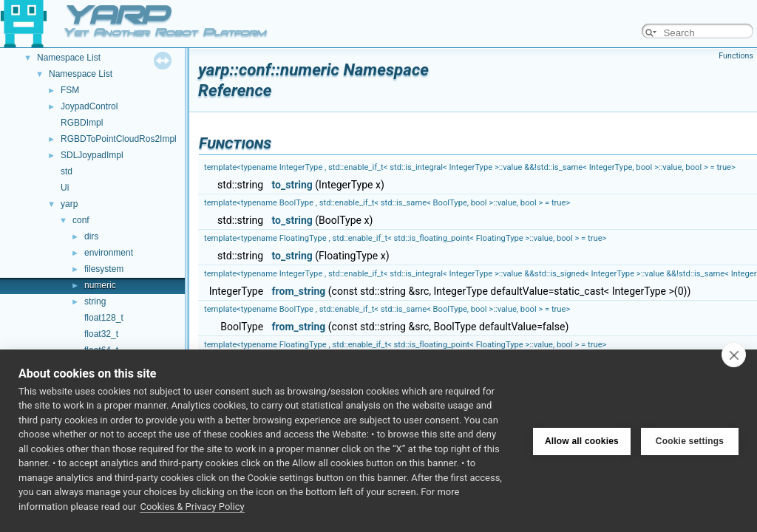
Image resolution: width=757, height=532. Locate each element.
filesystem (104, 269)
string (95, 301)
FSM (70, 90)
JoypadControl (89, 106)
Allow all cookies (582, 440)
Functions (736, 56)
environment (109, 253)
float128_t (104, 318)
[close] (734, 355)
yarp (69, 204)
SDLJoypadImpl (92, 155)
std (67, 171)
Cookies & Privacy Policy (192, 507)
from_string (299, 291)
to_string (292, 185)
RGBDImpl (82, 123)
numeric (100, 285)
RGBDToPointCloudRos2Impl (119, 139)
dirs (91, 236)
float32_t (101, 334)
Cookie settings (690, 440)
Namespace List (69, 58)
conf (81, 220)
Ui (65, 188)
